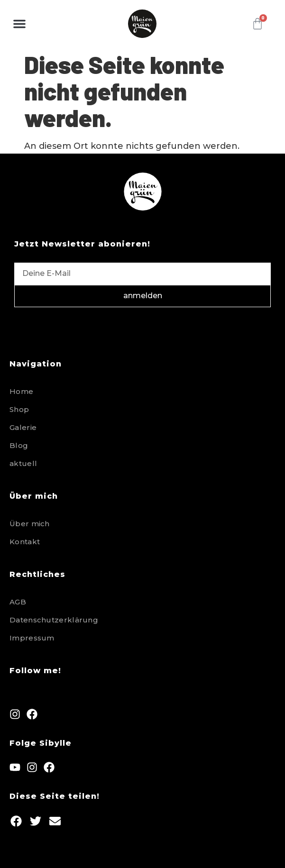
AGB (18, 602)
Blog (19, 445)
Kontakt (25, 542)
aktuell (23, 463)
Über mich (30, 524)
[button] (19, 24)
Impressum (32, 638)
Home (21, 391)
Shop (19, 409)
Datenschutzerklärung (54, 620)
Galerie (23, 427)
